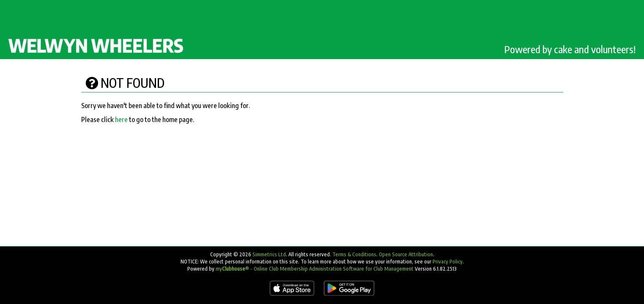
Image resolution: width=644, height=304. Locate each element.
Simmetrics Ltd (269, 254)
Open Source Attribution (406, 254)
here (121, 119)
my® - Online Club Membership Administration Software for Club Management (315, 269)
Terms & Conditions (354, 254)
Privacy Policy (448, 262)
